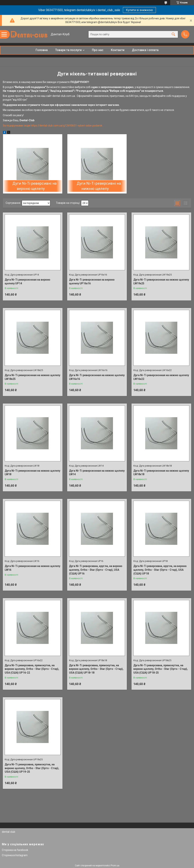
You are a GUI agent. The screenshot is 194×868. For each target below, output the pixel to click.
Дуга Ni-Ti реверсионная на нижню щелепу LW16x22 (161, 377)
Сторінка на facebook (15, 850)
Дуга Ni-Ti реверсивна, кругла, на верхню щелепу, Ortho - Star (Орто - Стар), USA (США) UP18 (160, 570)
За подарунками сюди (17, 126)
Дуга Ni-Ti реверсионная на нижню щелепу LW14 (97, 473)
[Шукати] (173, 34)
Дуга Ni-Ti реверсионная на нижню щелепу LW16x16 (97, 377)
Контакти (118, 50)
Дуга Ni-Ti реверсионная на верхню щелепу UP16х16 (92, 282)
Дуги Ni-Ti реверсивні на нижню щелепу (99, 186)
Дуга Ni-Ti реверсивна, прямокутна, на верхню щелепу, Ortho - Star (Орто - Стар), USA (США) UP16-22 (32, 669)
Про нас (98, 50)
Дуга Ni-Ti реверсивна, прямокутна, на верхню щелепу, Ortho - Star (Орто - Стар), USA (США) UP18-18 (96, 669)
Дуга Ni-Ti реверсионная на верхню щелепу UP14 (27, 282)
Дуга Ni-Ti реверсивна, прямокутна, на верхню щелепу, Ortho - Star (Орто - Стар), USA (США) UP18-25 (161, 669)
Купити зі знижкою (139, 10)
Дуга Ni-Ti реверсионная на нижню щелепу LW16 (32, 568)
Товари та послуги (68, 50)
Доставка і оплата (145, 50)
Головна (42, 50)
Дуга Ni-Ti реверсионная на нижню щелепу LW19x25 (161, 282)
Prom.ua (115, 866)
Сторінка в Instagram (15, 855)
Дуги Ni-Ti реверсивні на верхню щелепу (34, 186)
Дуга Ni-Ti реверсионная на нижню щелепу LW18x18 (161, 473)
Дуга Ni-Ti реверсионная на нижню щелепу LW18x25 (32, 377)
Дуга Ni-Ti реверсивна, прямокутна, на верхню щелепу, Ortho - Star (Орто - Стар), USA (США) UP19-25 (32, 768)
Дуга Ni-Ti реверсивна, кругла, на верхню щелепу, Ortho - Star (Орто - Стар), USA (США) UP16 (96, 570)
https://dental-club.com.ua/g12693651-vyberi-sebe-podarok (67, 126)
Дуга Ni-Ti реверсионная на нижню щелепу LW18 (32, 473)
